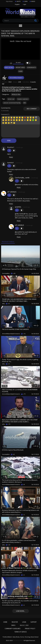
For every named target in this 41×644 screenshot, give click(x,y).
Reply (11, 157)
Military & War (16, 94)
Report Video (20, 67)
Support (34, 622)
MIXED (33, 1)
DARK (26, 1)
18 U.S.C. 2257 (24, 625)
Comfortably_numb (22, 178)
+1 (14, 150)
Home (5, 622)
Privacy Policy (30, 629)
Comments (6, 108)
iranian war (11, 99)
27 (5, 386)
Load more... (21, 611)
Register (17, 4)
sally (3, 304)
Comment (4, 114)
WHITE (19, 1)
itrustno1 (11, 147)
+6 (9, 304)
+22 (9, 545)
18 (5, 265)
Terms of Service (21, 632)
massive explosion (23, 99)
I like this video (11, 63)
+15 (24, 394)
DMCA (13, 625)
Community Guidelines (13, 629)
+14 (24, 334)
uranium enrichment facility (12, 103)
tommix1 (11, 163)
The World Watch (18, 641)
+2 (24, 515)
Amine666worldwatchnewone (11, 334)
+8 (14, 454)
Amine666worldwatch (16, 78)
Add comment (32, 109)
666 (25, 103)
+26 (14, 273)
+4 (24, 575)
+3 (9, 364)
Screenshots (31, 67)
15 (5, 537)
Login (25, 4)
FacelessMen (6, 273)
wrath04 (18, 207)
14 (5, 476)
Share (20, 71)
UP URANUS (12, 192)
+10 (9, 424)
